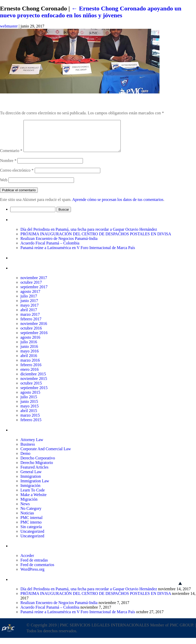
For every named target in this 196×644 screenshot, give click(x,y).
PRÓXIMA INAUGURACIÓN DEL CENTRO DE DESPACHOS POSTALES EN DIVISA (96, 240)
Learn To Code (33, 496)
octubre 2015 (31, 389)
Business (28, 450)
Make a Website (33, 501)
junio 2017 (29, 307)
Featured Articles (34, 473)
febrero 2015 (31, 426)
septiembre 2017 (34, 293)
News (25, 510)
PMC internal (32, 524)
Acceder (27, 562)
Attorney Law (32, 446)
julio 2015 (29, 403)
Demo (25, 460)
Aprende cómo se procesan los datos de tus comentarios (118, 206)
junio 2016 (29, 353)
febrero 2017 (31, 325)
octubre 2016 (31, 334)
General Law (31, 478)
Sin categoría (31, 533)
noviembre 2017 (34, 284)
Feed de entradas (34, 566)
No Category (31, 515)
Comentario (11, 157)
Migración (29, 505)
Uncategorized (32, 537)
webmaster (9, 26)
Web (4, 186)
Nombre (8, 167)
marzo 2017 (30, 320)
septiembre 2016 (34, 339)
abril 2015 (29, 417)
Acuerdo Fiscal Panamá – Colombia (50, 249)
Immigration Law (35, 487)
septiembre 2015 (34, 394)
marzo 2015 (30, 421)
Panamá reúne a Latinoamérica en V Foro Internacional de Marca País (78, 254)
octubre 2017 (31, 288)
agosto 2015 (30, 398)
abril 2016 (29, 362)
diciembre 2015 (33, 380)
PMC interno (31, 528)
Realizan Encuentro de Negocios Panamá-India (59, 245)
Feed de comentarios (37, 571)
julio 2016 (29, 348)
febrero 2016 (31, 371)
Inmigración (30, 492)
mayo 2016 (30, 357)
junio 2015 (29, 408)
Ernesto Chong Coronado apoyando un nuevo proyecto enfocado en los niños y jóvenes (91, 12)
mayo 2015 (30, 412)
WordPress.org (32, 575)
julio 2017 (29, 302)
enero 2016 (30, 375)
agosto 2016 (30, 343)
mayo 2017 (30, 311)
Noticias (27, 519)
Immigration (31, 482)
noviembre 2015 (34, 385)
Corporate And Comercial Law (46, 455)
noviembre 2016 (34, 330)
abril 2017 (29, 316)
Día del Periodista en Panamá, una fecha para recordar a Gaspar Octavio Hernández (89, 235)
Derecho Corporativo (38, 464)
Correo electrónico (17, 176)
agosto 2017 (30, 298)
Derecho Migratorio (37, 469)
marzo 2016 (30, 366)
